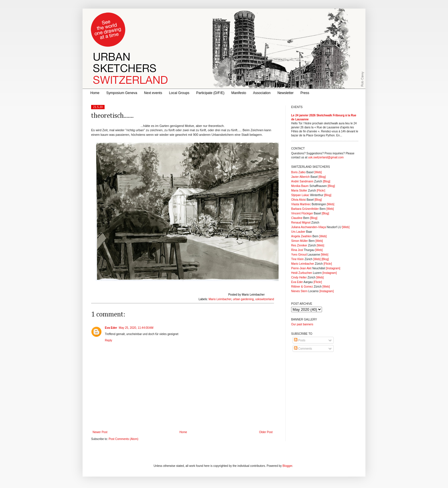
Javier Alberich (300, 177)
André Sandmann (302, 181)
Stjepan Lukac (300, 195)
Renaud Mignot (301, 223)
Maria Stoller (299, 191)
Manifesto (239, 93)
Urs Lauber (298, 232)
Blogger (287, 466)
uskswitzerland (265, 299)
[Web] (318, 172)
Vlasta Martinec (301, 204)
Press (305, 93)
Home (95, 93)
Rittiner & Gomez (302, 287)
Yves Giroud (299, 255)
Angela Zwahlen (301, 236)
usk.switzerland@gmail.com (326, 157)
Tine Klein (297, 259)
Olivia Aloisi (298, 200)
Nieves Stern (299, 291)
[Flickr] (321, 191)
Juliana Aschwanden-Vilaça (309, 227)
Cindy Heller (299, 277)
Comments (303, 349)
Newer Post (100, 432)
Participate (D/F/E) (210, 93)
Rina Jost (297, 250)
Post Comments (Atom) (123, 439)
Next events (153, 93)
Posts (300, 340)
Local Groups (179, 93)
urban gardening (243, 299)
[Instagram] (333, 268)
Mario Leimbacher (220, 299)
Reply (109, 340)
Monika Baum (300, 186)
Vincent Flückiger (302, 213)
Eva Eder (111, 328)
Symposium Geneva (122, 93)
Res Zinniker (299, 245)
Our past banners (302, 324)
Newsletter (286, 93)
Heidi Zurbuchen (302, 273)
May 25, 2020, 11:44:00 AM (136, 328)
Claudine (297, 218)
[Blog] (322, 177)
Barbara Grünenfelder (305, 209)
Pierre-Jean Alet (301, 268)
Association (262, 93)
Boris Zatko (298, 172)
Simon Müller (299, 241)
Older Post (266, 432)
